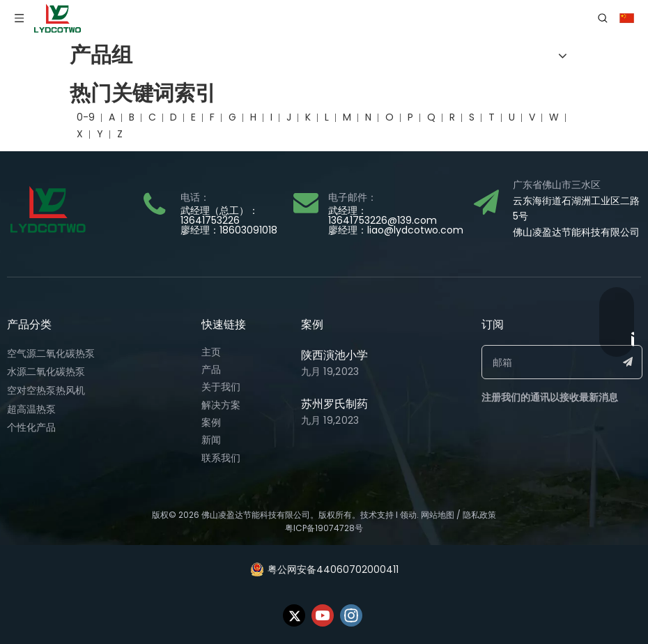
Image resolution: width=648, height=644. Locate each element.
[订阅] (628, 362)
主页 (211, 352)
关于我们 (221, 387)
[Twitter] (294, 615)
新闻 (211, 440)
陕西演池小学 (334, 355)
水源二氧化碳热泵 (46, 371)
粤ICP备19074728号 (324, 528)
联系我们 (221, 458)
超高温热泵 (31, 409)
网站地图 (438, 515)
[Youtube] (323, 615)
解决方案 (221, 405)
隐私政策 (479, 515)
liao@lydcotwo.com (415, 230)
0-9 (86, 117)
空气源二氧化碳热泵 (51, 353)
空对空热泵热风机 (46, 390)
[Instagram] (351, 615)
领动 (408, 515)
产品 (211, 369)
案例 (211, 422)
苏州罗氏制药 (334, 404)
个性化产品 (31, 427)
